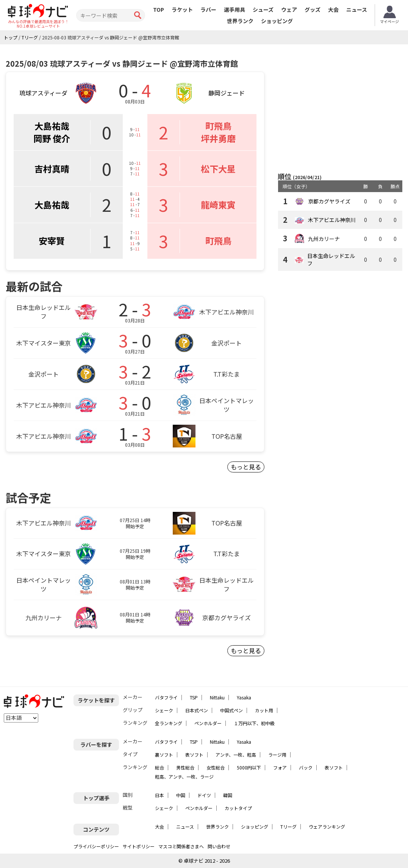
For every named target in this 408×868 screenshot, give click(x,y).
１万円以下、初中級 (254, 723)
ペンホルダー (208, 723)
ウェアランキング (327, 827)
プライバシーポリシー (96, 846)
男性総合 (185, 767)
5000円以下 (249, 767)
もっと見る (246, 467)
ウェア (289, 9)
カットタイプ (238, 808)
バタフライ (166, 697)
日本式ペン (197, 710)
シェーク (164, 710)
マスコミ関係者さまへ (181, 846)
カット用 (264, 710)
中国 (181, 795)
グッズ (313, 9)
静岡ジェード (227, 93)
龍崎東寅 (218, 205)
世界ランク (240, 21)
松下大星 (218, 169)
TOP (159, 9)
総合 (159, 767)
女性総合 (216, 767)
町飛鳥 (218, 126)
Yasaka (244, 697)
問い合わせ (219, 846)
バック (306, 767)
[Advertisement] (341, 109)
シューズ (263, 9)
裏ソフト (164, 755)
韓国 (228, 795)
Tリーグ (288, 827)
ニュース (357, 9)
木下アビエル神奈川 (332, 220)
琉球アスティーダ (43, 93)
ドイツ (204, 795)
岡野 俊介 (52, 138)
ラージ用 (277, 755)
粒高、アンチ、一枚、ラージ (184, 777)
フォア (280, 767)
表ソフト (194, 755)
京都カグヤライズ (329, 201)
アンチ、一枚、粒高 (236, 755)
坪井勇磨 (218, 138)
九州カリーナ (324, 239)
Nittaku (217, 697)
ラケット (182, 9)
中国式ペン (231, 710)
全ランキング (169, 723)
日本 (159, 795)
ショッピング (277, 21)
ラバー (208, 9)
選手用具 (234, 9)
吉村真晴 (52, 169)
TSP (194, 697)
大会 (333, 9)
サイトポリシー (139, 846)
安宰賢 (52, 241)
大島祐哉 (52, 126)
